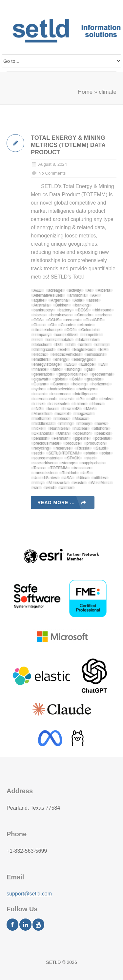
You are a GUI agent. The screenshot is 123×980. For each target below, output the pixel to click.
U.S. (86, 473)
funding (73, 369)
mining (66, 424)
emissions (96, 355)
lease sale (58, 404)
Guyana (60, 384)
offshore (101, 429)
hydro (38, 389)
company (41, 335)
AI (89, 290)
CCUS (54, 320)
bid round (103, 310)
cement (72, 320)
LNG (38, 409)
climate (86, 325)
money (84, 424)
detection (41, 345)
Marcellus (42, 414)
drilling (102, 345)
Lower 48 (71, 409)
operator (82, 433)
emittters (41, 359)
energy (61, 359)
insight (39, 394)
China (39, 325)
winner (66, 488)
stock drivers (44, 463)
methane (41, 419)
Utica (83, 478)
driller (85, 345)
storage (69, 463)
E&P (64, 350)
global (60, 379)
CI (52, 325)
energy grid (84, 359)
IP (80, 399)
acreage (55, 290)
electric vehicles (66, 355)
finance (40, 369)
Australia (41, 305)
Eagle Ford (84, 350)
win (36, 488)
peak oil (103, 433)
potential (102, 438)
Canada (84, 315)
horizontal (101, 384)
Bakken (62, 305)
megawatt (84, 414)
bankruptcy (43, 310)
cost (37, 340)
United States (45, 478)
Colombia (89, 330)
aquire (39, 300)
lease (38, 404)
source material (47, 458)
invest (66, 399)
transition (82, 468)
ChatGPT (94, 320)
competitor (92, 335)
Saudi (101, 448)
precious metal (46, 443)
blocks (39, 315)
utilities (100, 478)
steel (90, 458)
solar (106, 453)
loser (52, 409)
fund (57, 369)
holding (80, 384)
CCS (38, 320)
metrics (62, 419)
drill (70, 345)
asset (93, 300)
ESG (70, 364)
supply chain (93, 463)
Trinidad (69, 473)
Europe (87, 364)
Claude (67, 325)
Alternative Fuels (48, 295)
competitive (66, 335)
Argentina (59, 300)
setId (38, 453)
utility (38, 483)
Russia (83, 448)
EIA (103, 350)
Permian (61, 438)
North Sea (59, 429)
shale (91, 453)
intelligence (85, 394)
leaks (106, 399)
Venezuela (58, 483)
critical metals (59, 340)
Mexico (81, 419)
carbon (103, 315)
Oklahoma (42, 433)
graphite (94, 379)
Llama (97, 404)
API (95, 295)
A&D (38, 290)
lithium (80, 404)
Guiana (40, 384)
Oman (63, 433)
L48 (92, 399)
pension (40, 438)
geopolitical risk (72, 374)
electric (40, 355)
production (95, 443)
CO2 (71, 330)
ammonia (77, 295)
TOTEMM (59, 468)
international (44, 399)
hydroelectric (61, 389)
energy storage (47, 364)
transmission (44, 473)
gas (89, 369)
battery (65, 310)
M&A (90, 409)
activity (75, 290)
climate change (47, 330)
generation (43, 374)
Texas (39, 468)
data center (88, 340)
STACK (73, 458)
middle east (43, 424)
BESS (83, 310)
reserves (63, 448)
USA (68, 478)
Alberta (104, 290)
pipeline (82, 438)
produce (73, 443)
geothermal (102, 374)
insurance (60, 394)
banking (82, 305)
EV (103, 364)
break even (61, 315)
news (101, 424)
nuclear (81, 429)
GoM (76, 379)
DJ (59, 345)
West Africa (101, 483)
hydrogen (87, 389)
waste (79, 483)
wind (50, 488)
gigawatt (41, 379)
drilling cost (43, 350)
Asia (78, 300)
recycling (41, 448)
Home (85, 92)
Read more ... (56, 502)
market (63, 414)
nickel (39, 429)
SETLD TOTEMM (64, 453)
